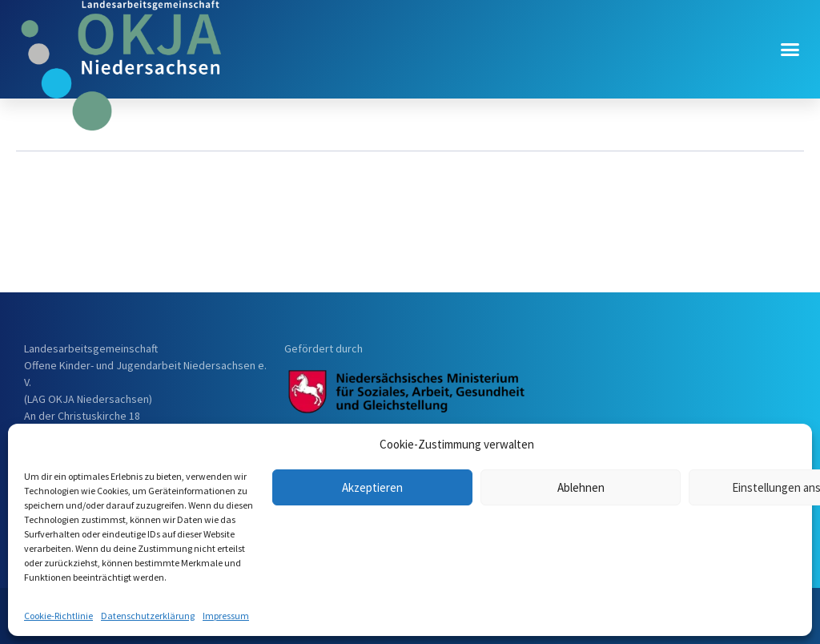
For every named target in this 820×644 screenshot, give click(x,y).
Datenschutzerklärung (148, 616)
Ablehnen (581, 487)
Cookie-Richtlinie (58, 616)
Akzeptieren (372, 487)
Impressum (226, 616)
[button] (790, 50)
